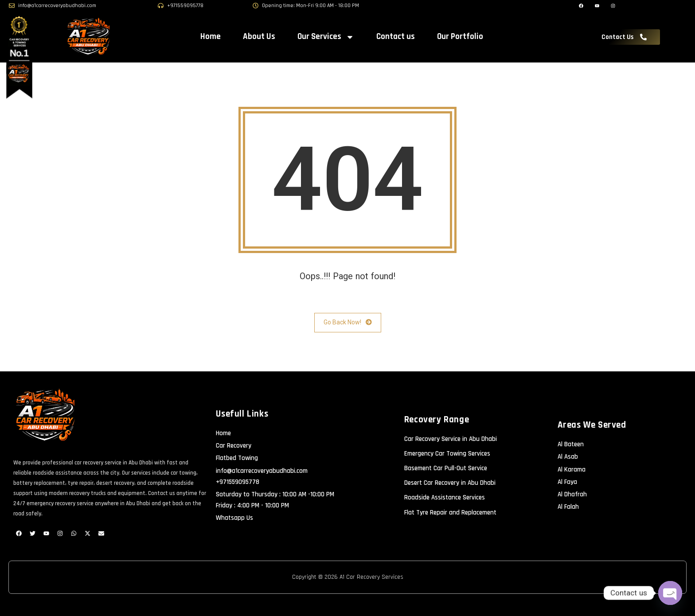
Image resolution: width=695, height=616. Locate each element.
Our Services (326, 37)
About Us (259, 37)
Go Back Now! (348, 322)
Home (211, 37)
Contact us (396, 37)
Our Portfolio (460, 37)
